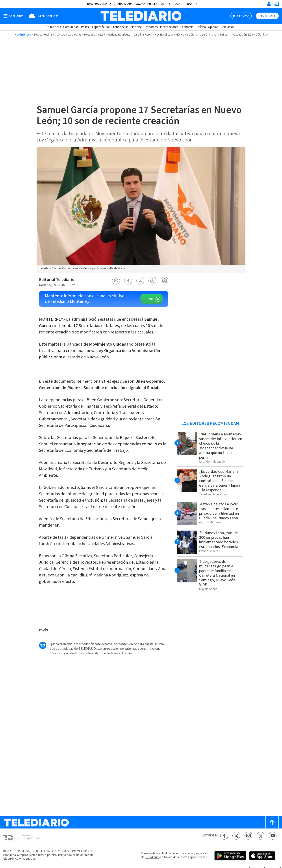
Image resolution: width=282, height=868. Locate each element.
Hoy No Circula (164, 35)
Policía (85, 27)
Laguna (140, 4)
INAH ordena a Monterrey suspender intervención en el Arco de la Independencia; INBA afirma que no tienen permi (221, 446)
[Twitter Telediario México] (236, 836)
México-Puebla (43, 35)
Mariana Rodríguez (119, 35)
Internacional (169, 27)
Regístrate (267, 16)
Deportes (151, 27)
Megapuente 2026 (94, 35)
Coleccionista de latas (68, 35)
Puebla (152, 4)
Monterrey (103, 4)
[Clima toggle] (42, 16)
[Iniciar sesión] (269, 4)
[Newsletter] (276, 5)
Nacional (136, 27)
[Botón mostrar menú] (14, 16)
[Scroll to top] (272, 822)
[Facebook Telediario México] (224, 836)
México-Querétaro (186, 35)
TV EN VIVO (242, 16)
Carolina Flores (143, 35)
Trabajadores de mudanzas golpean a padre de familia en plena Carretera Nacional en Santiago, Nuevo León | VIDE (220, 573)
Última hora (53, 27)
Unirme (148, 299)
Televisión (228, 27)
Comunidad (71, 27)
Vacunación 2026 (243, 35)
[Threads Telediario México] (261, 836)
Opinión (213, 27)
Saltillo (165, 4)
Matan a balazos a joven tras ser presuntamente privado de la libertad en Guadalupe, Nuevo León (219, 511)
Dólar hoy (262, 35)
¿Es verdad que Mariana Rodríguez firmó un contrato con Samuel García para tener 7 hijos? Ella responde (220, 481)
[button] (116, 281)
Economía (187, 27)
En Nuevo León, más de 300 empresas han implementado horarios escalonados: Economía (219, 540)
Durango (190, 4)
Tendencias (121, 27)
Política (201, 27)
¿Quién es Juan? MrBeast (215, 35)
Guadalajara (123, 4)
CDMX (89, 4)
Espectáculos (101, 27)
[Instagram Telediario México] (248, 836)
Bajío (178, 4)
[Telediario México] (141, 16)
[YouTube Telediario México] (273, 836)
